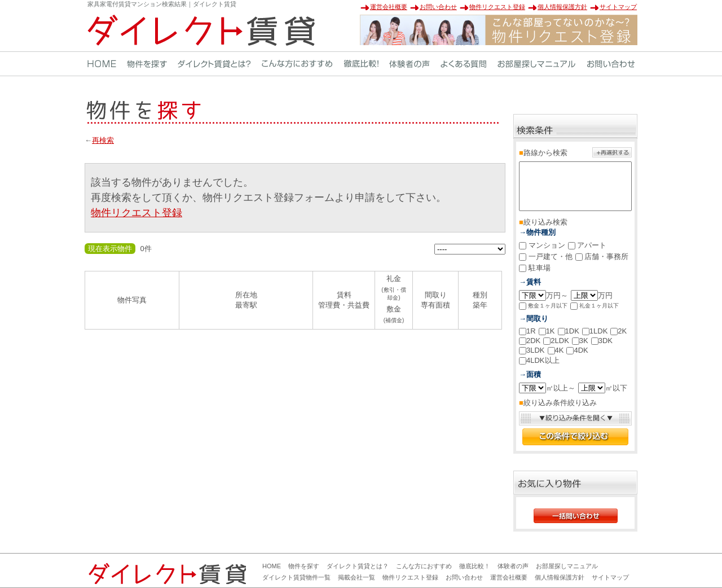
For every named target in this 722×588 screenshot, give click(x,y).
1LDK (595, 331)
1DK (569, 331)
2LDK (556, 341)
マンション (542, 245)
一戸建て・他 (546, 256)
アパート (587, 245)
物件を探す (304, 566)
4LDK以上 (539, 360)
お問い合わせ (438, 7)
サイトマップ (618, 7)
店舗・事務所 (602, 256)
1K (547, 331)
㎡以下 (603, 388)
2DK (530, 341)
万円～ (543, 295)
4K (556, 350)
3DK (602, 341)
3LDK (532, 350)
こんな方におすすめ (424, 566)
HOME (272, 566)
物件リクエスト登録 (497, 7)
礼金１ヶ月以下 (595, 306)
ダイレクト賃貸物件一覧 (296, 577)
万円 (592, 295)
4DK (577, 350)
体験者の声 (513, 566)
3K (580, 341)
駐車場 (535, 268)
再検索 (103, 140)
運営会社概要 (389, 7)
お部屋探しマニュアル (567, 566)
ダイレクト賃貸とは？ (358, 566)
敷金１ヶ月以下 (543, 306)
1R (527, 331)
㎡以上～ (547, 388)
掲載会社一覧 (356, 577)
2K (618, 331)
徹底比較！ (475, 566)
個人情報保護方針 (562, 7)
